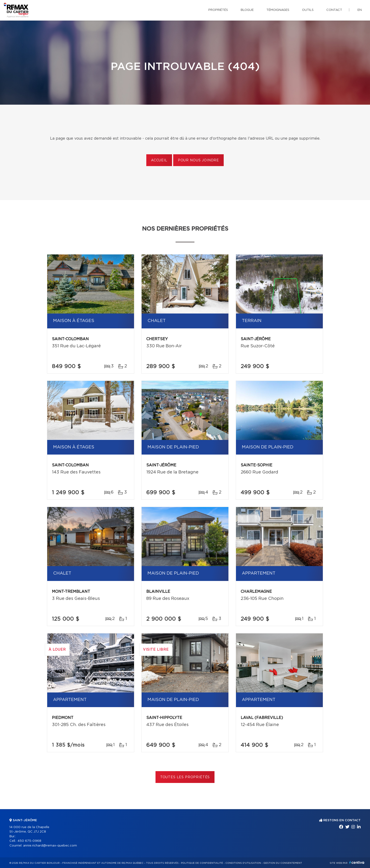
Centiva (357, 862)
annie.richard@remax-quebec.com (50, 846)
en (360, 10)
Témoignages (278, 10)
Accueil (159, 160)
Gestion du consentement (283, 863)
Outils (308, 10)
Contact (334, 10)
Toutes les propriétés (185, 777)
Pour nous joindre (198, 160)
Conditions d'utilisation (243, 863)
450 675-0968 (29, 841)
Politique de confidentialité (202, 863)
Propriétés (218, 10)
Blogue (247, 10)
